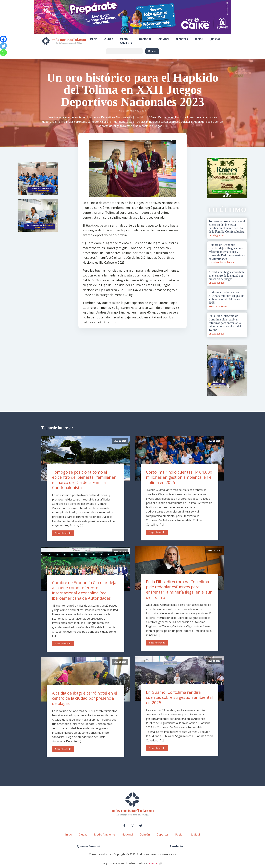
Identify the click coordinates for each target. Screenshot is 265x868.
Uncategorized (216, 235)
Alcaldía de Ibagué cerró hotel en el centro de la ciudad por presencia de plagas (85, 698)
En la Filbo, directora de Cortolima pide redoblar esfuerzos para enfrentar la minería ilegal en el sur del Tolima (179, 589)
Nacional (145, 39)
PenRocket (153, 863)
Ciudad (109, 39)
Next (243, 178)
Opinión (164, 39)
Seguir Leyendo (63, 533)
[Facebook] (3, 39)
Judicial (215, 39)
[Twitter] (3, 46)
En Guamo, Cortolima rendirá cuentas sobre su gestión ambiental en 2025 (179, 697)
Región (199, 39)
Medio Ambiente (126, 41)
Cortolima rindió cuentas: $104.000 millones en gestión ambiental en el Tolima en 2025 (179, 477)
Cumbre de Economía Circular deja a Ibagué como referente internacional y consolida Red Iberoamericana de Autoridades (84, 590)
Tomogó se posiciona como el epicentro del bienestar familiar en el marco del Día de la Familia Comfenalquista (84, 480)
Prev (211, 178)
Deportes (182, 39)
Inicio (94, 39)
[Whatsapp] (3, 53)
